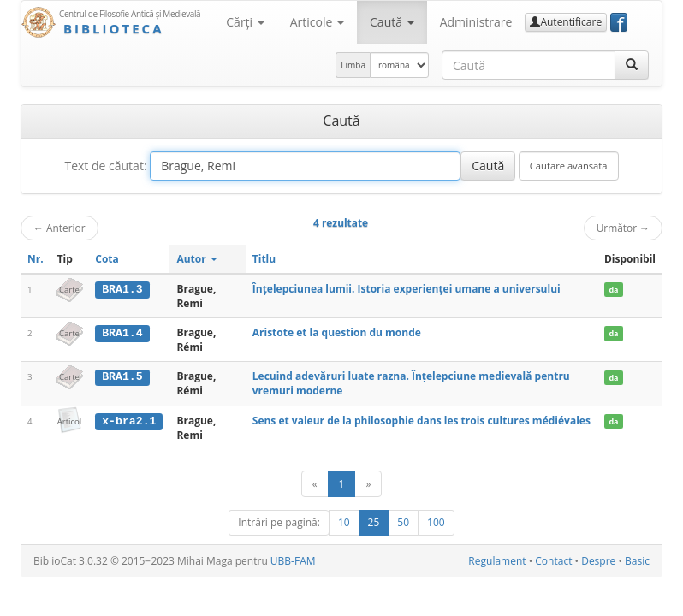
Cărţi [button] (245, 22)
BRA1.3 (122, 289)
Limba (353, 65)
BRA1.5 (122, 376)
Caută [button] (392, 22)
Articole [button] (317, 22)
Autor (196, 259)
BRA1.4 (122, 333)
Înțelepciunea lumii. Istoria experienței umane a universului (407, 289)
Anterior (59, 228)
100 (436, 522)
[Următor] (368, 484)
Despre (598, 561)
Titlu (264, 259)
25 (374, 522)
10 (344, 522)
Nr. (36, 259)
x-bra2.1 (129, 421)
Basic (637, 561)
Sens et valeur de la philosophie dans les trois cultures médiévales (422, 421)
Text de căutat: (105, 166)
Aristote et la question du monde (337, 332)
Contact (553, 561)
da (613, 290)
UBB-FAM (293, 561)
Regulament (497, 561)
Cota (107, 259)
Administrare (476, 22)
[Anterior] (315, 484)
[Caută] (632, 65)
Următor (623, 228)
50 (403, 522)
